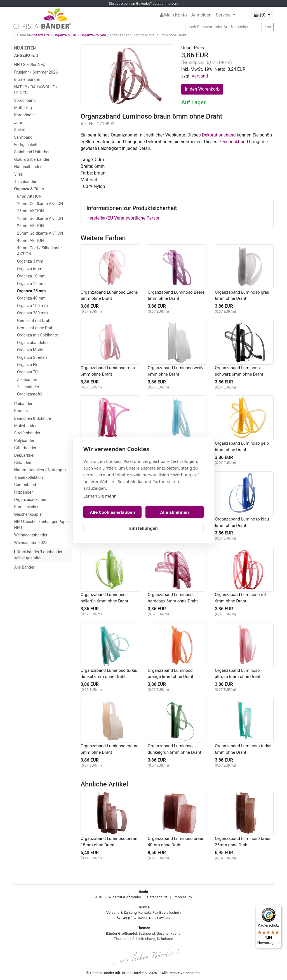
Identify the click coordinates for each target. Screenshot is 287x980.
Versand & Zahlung (122, 912)
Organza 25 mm (93, 35)
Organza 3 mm (30, 261)
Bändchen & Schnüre (32, 419)
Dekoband (165, 939)
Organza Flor (29, 365)
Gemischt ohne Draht (36, 328)
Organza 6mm (30, 269)
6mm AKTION (29, 196)
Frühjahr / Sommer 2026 (36, 72)
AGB (99, 897)
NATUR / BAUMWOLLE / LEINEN (36, 90)
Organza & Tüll (65, 35)
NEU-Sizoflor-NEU (30, 65)
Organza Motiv (30, 350)
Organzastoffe (30, 394)
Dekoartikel (24, 455)
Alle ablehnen (175, 512)
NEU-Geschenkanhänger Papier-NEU (42, 525)
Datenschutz (157, 897)
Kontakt (145, 912)
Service (224, 15)
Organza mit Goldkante (37, 335)
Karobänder (24, 115)
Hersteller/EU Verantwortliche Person (123, 218)
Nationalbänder (28, 167)
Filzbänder (23, 492)
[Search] (224, 27)
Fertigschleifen (27, 145)
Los (268, 27)
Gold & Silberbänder (32, 160)
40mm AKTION (30, 241)
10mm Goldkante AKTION (40, 204)
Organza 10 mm (31, 276)
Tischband (122, 939)
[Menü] (278, 908)
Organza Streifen (32, 358)
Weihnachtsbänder (31, 535)
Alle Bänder (24, 567)
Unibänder (23, 404)
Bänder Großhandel (121, 933)
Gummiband (25, 485)
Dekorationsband (219, 135)
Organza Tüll (28, 372)
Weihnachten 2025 (31, 543)
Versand (200, 76)
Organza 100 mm (32, 306)
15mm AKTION (30, 211)
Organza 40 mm (31, 298)
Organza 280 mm (32, 313)
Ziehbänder (27, 380)
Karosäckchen (27, 507)
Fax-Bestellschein (167, 912)
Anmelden (201, 15)
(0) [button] (260, 15)
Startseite (42, 35)
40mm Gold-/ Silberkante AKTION (39, 251)
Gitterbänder (25, 448)
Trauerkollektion (28, 478)
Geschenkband (233, 142)
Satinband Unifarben (32, 152)
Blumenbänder (27, 80)
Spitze (20, 130)
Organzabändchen (33, 343)
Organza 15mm (31, 284)
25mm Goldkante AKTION (40, 233)
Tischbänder (25, 182)
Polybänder (24, 441)
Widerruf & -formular (125, 897)
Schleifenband (144, 939)
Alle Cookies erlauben (112, 512)
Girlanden (23, 463)
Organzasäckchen (30, 500)
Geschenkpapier (28, 514)
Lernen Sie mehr (100, 496)
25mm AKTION (30, 226)
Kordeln (21, 411)
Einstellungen (143, 528)
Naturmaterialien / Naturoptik (40, 470)
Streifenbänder (27, 433)
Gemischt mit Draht (34, 321)
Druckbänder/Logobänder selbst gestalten (38, 555)
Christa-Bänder (102, 973)
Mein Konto (173, 15)
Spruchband (25, 101)
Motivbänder (25, 426)
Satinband (147, 933)
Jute (18, 123)
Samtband (23, 137)
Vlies (18, 174)
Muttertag (23, 108)
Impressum (183, 897)
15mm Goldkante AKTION (40, 219)
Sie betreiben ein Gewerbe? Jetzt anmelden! (143, 3)
